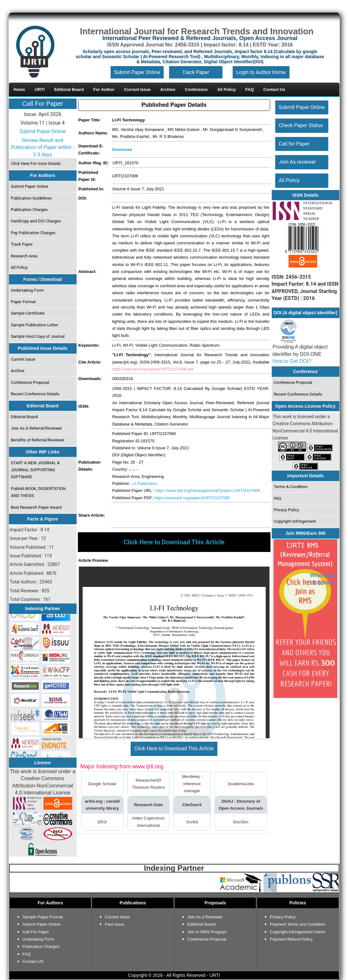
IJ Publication (145, 483)
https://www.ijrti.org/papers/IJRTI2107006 (192, 498)
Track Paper (196, 72)
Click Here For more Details (36, 163)
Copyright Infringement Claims (298, 932)
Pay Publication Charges (33, 233)
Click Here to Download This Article (174, 749)
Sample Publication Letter (34, 325)
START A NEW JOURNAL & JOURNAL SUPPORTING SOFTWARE (35, 470)
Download (122, 150)
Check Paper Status (301, 125)
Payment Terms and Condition (297, 924)
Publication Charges (29, 210)
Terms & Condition (291, 487)
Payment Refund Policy (291, 939)
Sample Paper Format (43, 917)
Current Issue (23, 359)
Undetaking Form (38, 939)
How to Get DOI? (292, 361)
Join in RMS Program (207, 932)
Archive (18, 371)
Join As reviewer (297, 162)
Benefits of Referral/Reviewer (38, 440)
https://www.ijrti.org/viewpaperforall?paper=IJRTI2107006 (208, 490)
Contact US (33, 961)
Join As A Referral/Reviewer (36, 428)
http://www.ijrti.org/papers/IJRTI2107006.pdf (154, 369)
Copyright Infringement (295, 521)
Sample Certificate (28, 313)
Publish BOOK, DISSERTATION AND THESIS (38, 492)
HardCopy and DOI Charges (36, 221)
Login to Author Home (261, 72)
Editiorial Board (201, 924)
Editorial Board (24, 417)
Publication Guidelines (31, 198)
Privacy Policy (286, 510)
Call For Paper (43, 104)
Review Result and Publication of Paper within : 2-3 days (43, 147)
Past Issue (115, 924)
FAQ (277, 498)
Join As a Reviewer (205, 917)
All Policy (19, 267)
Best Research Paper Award (36, 507)
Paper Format (23, 302)
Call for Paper (294, 144)
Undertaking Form (27, 290)
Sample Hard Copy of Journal (38, 336)
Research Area (24, 256)
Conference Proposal (30, 382)
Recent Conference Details (35, 394)
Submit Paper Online (137, 72)
